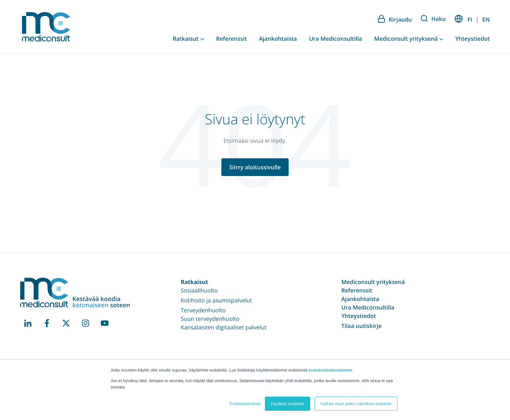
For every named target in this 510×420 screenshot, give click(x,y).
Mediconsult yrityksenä (407, 39)
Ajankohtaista (278, 39)
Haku (433, 19)
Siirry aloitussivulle (255, 167)
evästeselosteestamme (331, 370)
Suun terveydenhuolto (210, 319)
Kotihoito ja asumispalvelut (216, 300)
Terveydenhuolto (203, 310)
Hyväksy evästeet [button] (288, 404)
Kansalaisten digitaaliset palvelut (223, 327)
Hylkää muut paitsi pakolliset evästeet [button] (356, 404)
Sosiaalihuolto (199, 290)
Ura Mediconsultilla (335, 39)
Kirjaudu (395, 19)
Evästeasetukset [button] (245, 404)
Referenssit (231, 39)
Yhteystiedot (472, 39)
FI (470, 19)
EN (486, 19)
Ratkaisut (186, 39)
